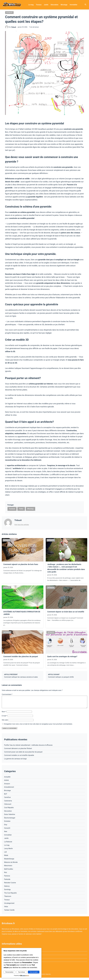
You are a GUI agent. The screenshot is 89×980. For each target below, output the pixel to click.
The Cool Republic (10, 895)
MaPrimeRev (9, 871)
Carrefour (7, 800)
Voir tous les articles (22, 525)
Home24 (7, 830)
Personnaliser (9, 972)
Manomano (8, 868)
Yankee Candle (9, 912)
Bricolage (64, 5)
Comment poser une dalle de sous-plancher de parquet (23, 754)
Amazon (7, 786)
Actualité (9, 13)
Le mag (31, 5)
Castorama (8, 803)
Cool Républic (9, 810)
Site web (5, 722)
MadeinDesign (9, 861)
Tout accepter (34, 972)
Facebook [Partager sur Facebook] (12, 509)
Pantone (7, 878)
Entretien (7, 824)
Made (6, 858)
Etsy (6, 827)
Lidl (5, 854)
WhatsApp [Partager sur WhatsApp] (30, 509)
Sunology (7, 892)
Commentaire (7, 694)
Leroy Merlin (8, 851)
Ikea (6, 834)
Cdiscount (8, 806)
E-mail (4, 718)
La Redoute (8, 844)
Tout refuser (22, 972)
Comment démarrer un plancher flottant (18, 751)
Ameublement (9, 789)
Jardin (46, 5)
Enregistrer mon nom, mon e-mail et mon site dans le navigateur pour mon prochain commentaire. (38, 726)
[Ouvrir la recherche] (85, 5)
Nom (4, 714)
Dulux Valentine (10, 817)
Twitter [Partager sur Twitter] (21, 509)
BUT (6, 796)
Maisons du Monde (11, 865)
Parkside (7, 882)
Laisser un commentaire (10, 731)
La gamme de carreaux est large (15, 761)
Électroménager (10, 820)
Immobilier (73, 5)
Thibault (14, 27)
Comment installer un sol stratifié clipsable (19, 758)
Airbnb (6, 783)
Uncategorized (9, 906)
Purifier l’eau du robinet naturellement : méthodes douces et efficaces (28, 747)
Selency (7, 888)
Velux (6, 909)
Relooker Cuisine (10, 885)
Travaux (39, 5)
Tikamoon (8, 899)
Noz (6, 875)
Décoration (55, 5)
